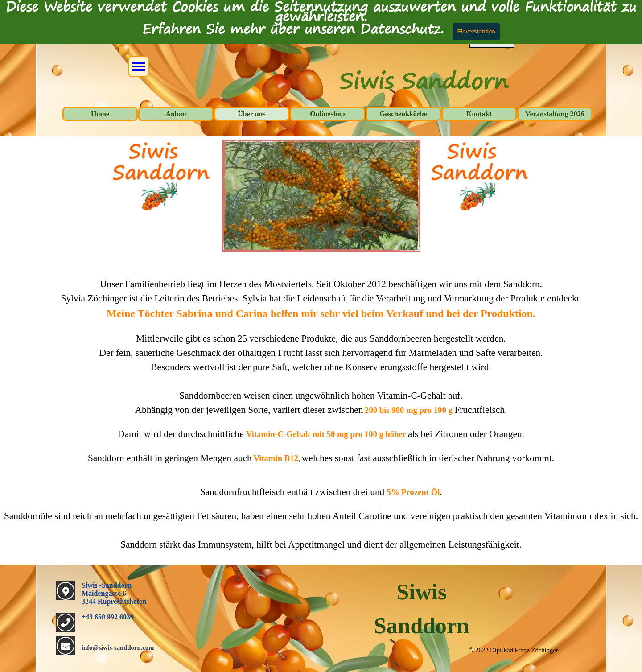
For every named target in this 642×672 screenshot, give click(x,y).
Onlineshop (327, 114)
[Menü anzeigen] (139, 66)
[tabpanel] (321, 409)
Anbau (176, 114)
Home (100, 114)
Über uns (251, 114)
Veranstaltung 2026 (555, 114)
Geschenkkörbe (403, 114)
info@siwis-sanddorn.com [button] (118, 647)
